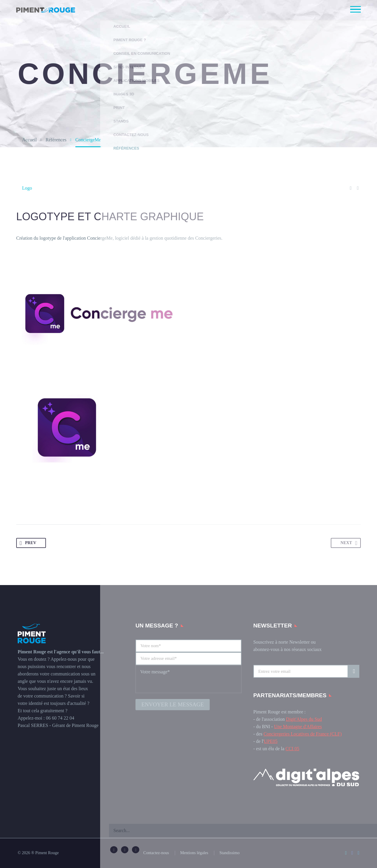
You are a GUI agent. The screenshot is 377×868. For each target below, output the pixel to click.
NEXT (348, 543)
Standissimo (229, 853)
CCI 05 (292, 749)
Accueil (29, 140)
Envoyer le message (173, 704)
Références (56, 140)
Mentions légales (194, 853)
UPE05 (271, 741)
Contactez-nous (156, 853)
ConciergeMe (100, 238)
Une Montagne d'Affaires (298, 727)
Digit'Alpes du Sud (304, 719)
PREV (28, 543)
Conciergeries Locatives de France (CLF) (303, 734)
